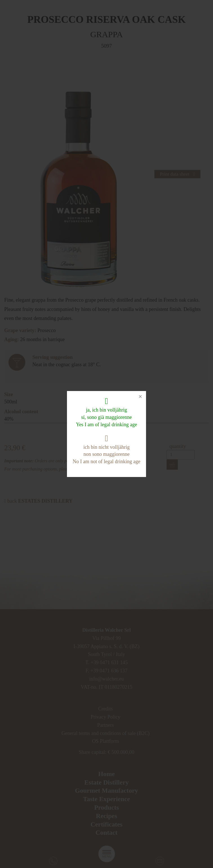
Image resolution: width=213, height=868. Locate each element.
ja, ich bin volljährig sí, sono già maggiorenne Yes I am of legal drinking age (106, 412)
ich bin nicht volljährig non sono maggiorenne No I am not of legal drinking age (106, 449)
